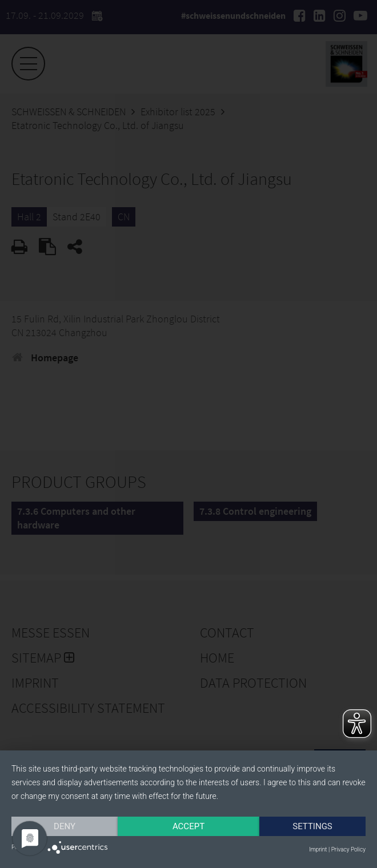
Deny (65, 826)
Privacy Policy (348, 849)
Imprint (318, 849)
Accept (188, 826)
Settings (312, 826)
